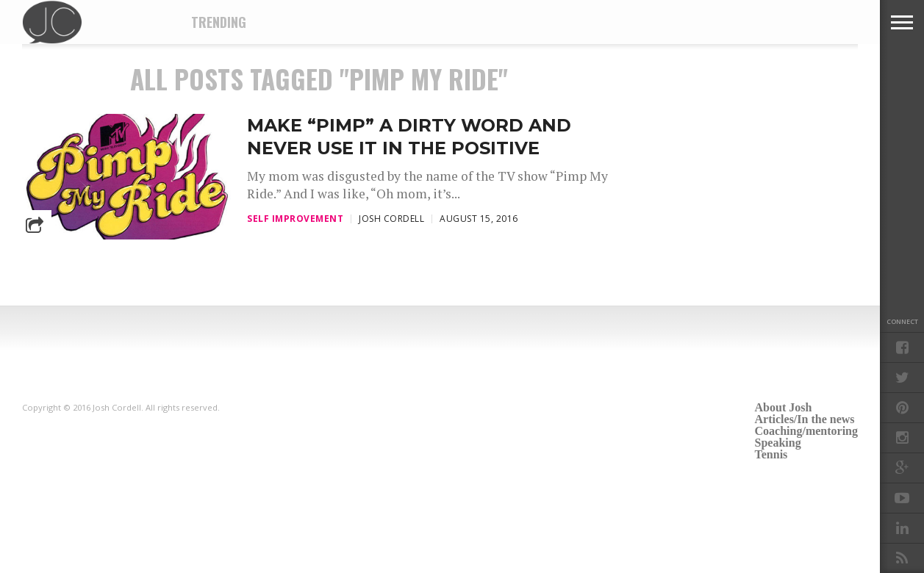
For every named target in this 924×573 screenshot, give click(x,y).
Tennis (771, 454)
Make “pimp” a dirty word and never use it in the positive (409, 137)
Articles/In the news (805, 419)
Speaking (778, 443)
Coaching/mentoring (806, 431)
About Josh (784, 407)
